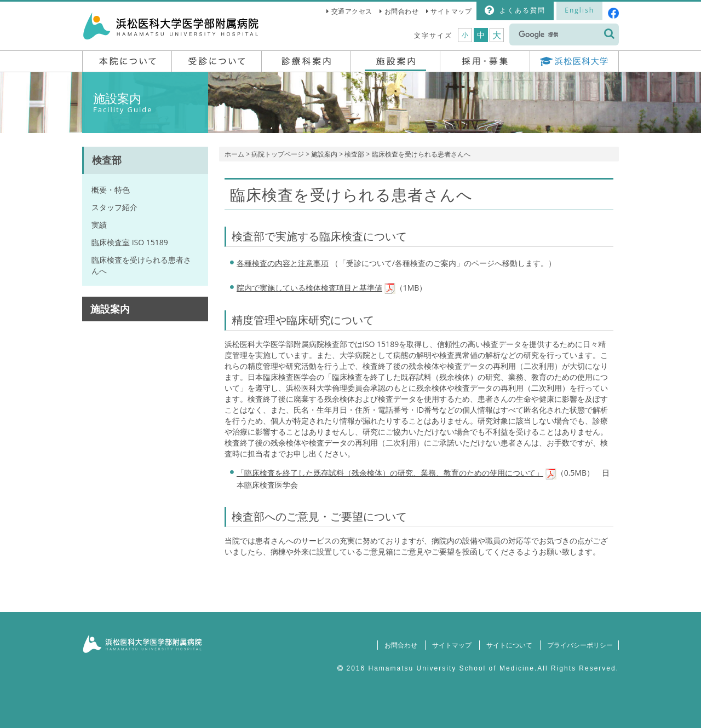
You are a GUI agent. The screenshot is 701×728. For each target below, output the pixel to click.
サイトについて (507, 645)
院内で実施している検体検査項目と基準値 (309, 288)
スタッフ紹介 (114, 207)
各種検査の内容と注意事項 (283, 263)
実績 (99, 225)
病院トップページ (278, 154)
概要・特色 (111, 190)
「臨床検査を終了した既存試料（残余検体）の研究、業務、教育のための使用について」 (390, 473)
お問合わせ (402, 11)
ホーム (234, 154)
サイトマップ (451, 11)
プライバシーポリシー (579, 645)
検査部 (354, 154)
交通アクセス (352, 11)
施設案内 (324, 154)
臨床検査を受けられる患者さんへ (141, 265)
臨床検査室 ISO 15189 (130, 242)
